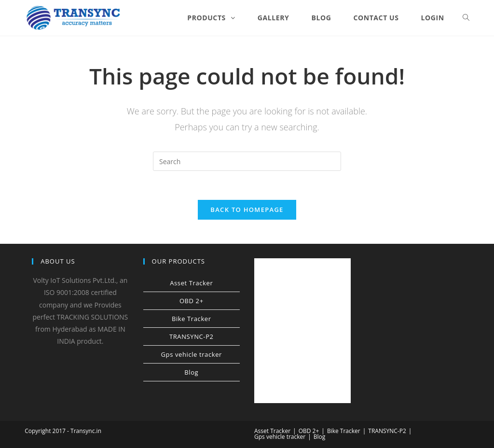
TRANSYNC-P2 (192, 336)
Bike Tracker (192, 319)
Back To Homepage (247, 210)
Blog (191, 372)
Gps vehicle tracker (192, 354)
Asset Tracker (191, 283)
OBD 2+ (192, 301)
